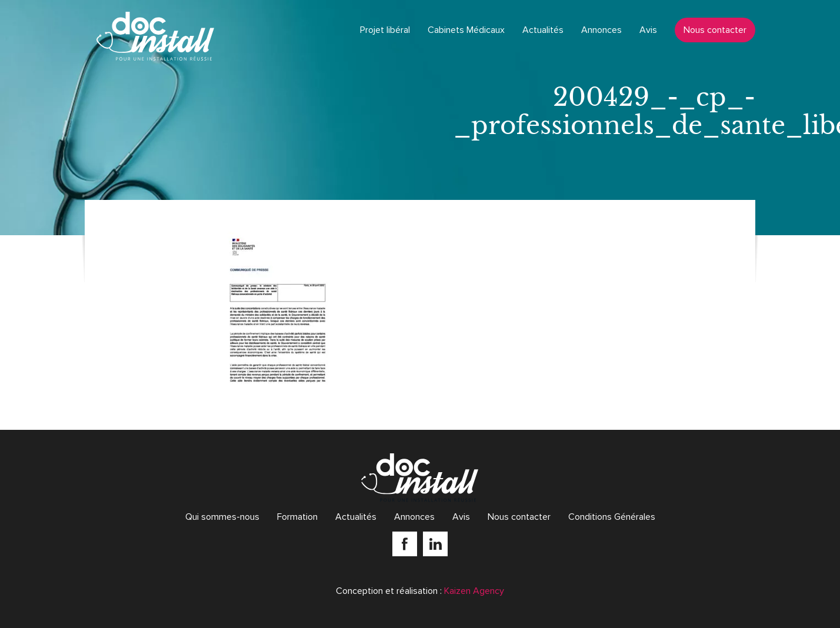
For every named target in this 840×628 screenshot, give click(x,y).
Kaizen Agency (474, 591)
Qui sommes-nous (222, 517)
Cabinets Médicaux (466, 30)
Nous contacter (715, 30)
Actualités (543, 30)
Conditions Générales (612, 517)
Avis (648, 30)
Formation (297, 517)
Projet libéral (385, 30)
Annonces (601, 30)
